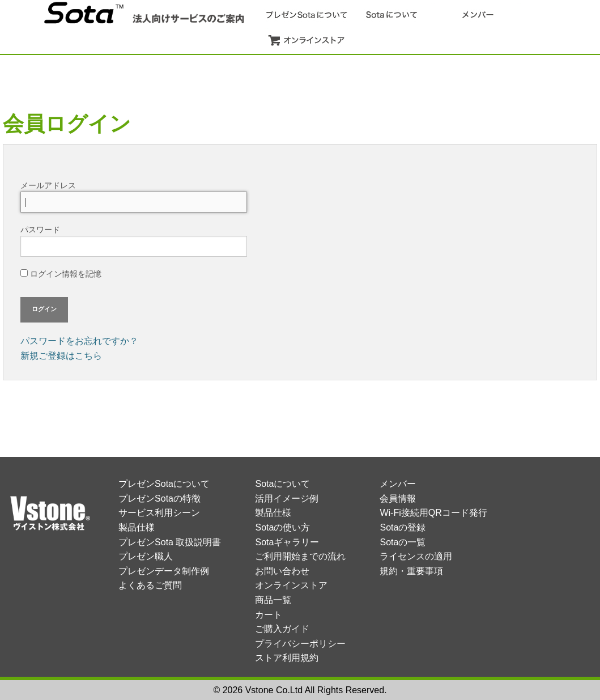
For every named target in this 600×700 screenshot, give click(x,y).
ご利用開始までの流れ (300, 556)
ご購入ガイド (282, 629)
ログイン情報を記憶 (61, 274)
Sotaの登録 (403, 527)
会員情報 (398, 499)
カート (269, 615)
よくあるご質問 (150, 585)
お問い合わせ (282, 571)
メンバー (398, 484)
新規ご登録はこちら (61, 356)
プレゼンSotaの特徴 (159, 499)
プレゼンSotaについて (164, 484)
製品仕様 (137, 527)
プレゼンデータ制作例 (164, 571)
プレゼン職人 (146, 556)
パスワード (134, 241)
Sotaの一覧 (403, 542)
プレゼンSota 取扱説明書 (170, 542)
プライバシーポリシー (300, 644)
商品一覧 (273, 600)
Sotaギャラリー (287, 542)
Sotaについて (282, 484)
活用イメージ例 (287, 499)
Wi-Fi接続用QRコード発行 (433, 513)
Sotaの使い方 (282, 527)
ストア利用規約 (287, 658)
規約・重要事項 (411, 571)
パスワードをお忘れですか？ (79, 341)
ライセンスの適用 (416, 556)
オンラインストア (291, 585)
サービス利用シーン (159, 513)
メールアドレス (134, 197)
